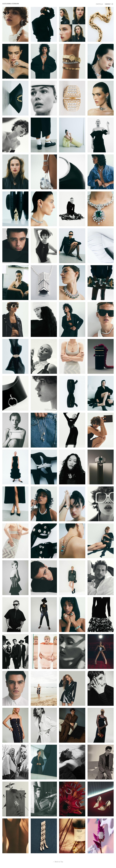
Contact (108, 4)
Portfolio (99, 4)
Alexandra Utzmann (11, 4)
